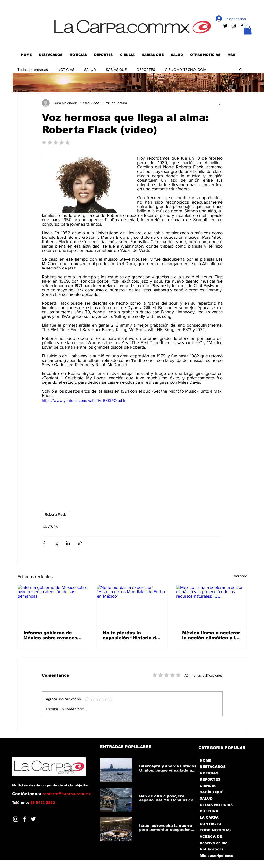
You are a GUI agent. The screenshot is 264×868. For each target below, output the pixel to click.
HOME (205, 760)
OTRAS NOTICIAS (216, 805)
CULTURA (50, 527)
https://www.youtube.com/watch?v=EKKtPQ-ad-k (83, 400)
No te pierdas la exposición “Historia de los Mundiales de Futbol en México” (131, 635)
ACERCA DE (211, 837)
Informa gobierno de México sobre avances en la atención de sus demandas (50, 635)
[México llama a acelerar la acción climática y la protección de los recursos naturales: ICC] (212, 605)
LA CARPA (209, 817)
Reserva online (214, 843)
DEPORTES (146, 69)
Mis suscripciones (216, 856)
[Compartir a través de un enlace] (80, 543)
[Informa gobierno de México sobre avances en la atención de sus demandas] (53, 605)
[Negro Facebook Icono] (242, 26)
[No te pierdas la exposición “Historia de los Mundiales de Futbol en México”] (132, 605)
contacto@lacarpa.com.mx (67, 794)
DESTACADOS (213, 767)
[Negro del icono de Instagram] (234, 26)
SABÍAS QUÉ (212, 792)
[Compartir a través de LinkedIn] (68, 543)
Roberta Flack (55, 514)
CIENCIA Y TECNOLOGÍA (186, 69)
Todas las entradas (33, 69)
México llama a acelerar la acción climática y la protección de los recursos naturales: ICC (211, 635)
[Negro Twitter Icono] (225, 26)
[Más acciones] (220, 103)
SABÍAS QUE (116, 69)
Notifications (212, 849)
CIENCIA (208, 786)
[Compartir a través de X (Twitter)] (56, 543)
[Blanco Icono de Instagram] (16, 819)
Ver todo (241, 576)
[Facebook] (24, 819)
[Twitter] (33, 819)
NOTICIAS (66, 69)
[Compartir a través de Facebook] (44, 543)
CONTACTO (210, 824)
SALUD (90, 69)
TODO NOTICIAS (215, 830)
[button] (248, 30)
